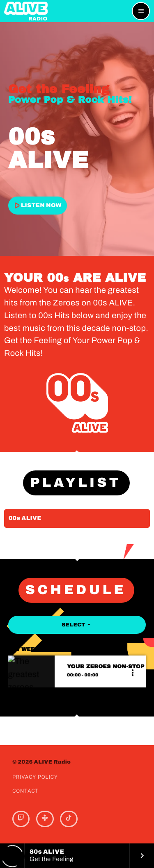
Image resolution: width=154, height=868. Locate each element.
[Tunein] (45, 819)
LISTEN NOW (37, 205)
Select (77, 625)
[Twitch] (21, 819)
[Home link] (26, 11)
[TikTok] (69, 819)
